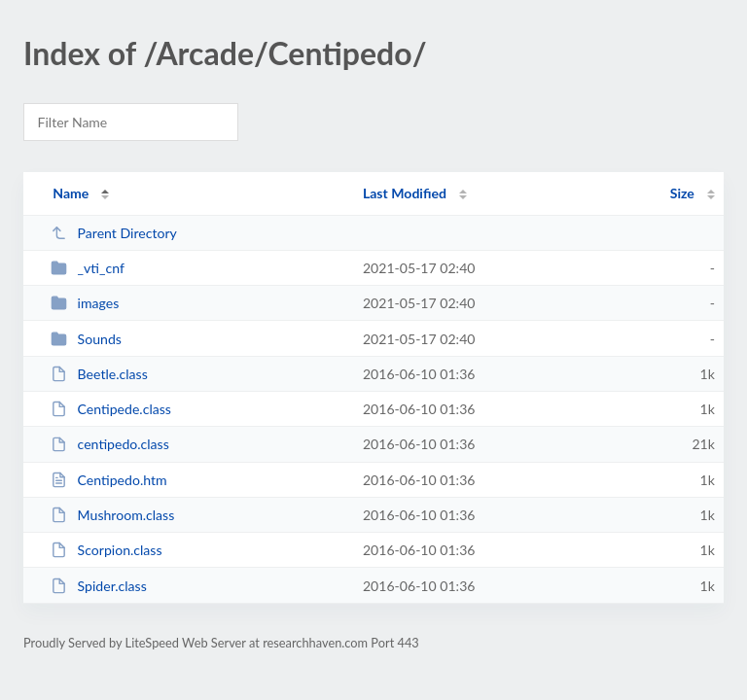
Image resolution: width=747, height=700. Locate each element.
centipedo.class (110, 444)
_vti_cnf (88, 268)
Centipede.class (111, 409)
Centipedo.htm (108, 480)
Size (682, 193)
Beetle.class (99, 374)
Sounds (86, 339)
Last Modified (405, 193)
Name (71, 193)
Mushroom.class (112, 515)
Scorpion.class (106, 550)
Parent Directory (114, 233)
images (85, 303)
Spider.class (99, 586)
